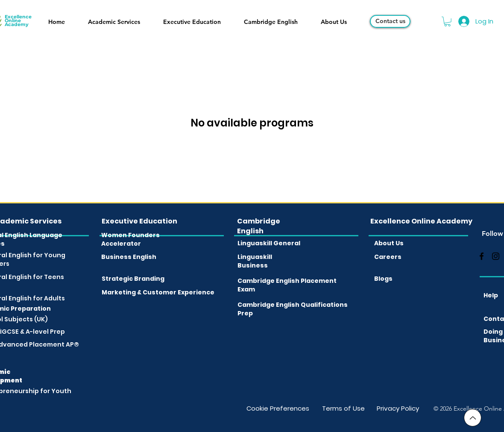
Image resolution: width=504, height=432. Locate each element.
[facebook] (482, 256)
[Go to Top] (473, 418)
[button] (114, 22)
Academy (17, 24)
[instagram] (496, 256)
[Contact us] (390, 21)
